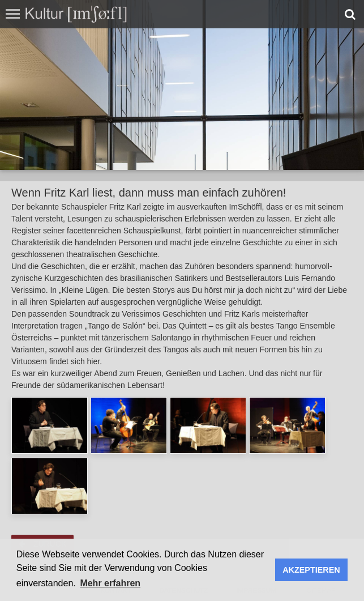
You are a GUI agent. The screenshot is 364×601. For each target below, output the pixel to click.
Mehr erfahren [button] (110, 583)
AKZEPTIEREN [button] (311, 570)
